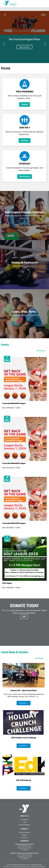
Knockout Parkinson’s (25, 263)
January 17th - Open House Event (24, 690)
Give (24, 617)
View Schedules (25, 177)
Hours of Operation (24, 825)
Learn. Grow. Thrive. (24, 312)
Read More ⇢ (24, 703)
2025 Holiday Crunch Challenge (24, 738)
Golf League (7, 583)
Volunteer (24, 835)
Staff (25, 822)
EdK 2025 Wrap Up (24, 780)
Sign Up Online (24, 47)
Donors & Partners (24, 832)
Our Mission (25, 820)
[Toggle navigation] (46, 9)
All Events (41, 351)
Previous (4, 44)
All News (39, 658)
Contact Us (24, 838)
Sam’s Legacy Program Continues (24, 212)
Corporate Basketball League (14, 403)
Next (45, 44)
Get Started (25, 141)
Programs (25, 104)
